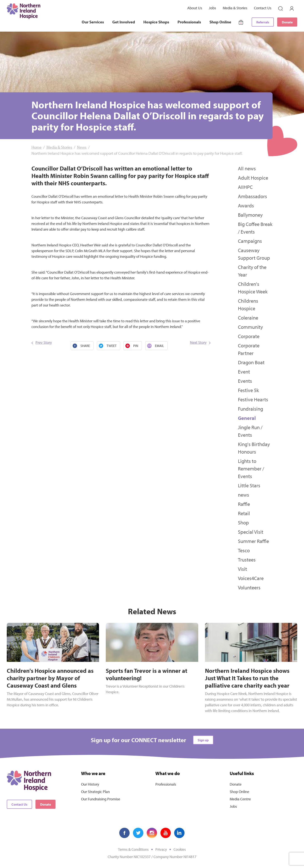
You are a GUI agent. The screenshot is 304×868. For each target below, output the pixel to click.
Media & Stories (235, 8)
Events (245, 381)
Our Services (93, 22)
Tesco (244, 550)
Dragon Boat (251, 362)
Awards (246, 206)
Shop (243, 523)
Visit (242, 569)
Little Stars (249, 485)
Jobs (212, 8)
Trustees (247, 560)
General (247, 418)
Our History (90, 784)
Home (37, 147)
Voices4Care (251, 578)
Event (244, 372)
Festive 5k (248, 390)
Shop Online (220, 22)
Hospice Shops (156, 22)
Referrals (263, 22)
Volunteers (249, 587)
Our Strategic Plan (95, 792)
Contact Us (263, 8)
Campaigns (250, 241)
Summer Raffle (253, 541)
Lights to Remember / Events (251, 469)
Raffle (244, 504)
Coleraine (248, 318)
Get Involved (124, 22)
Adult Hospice (253, 178)
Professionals (189, 22)
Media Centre (240, 799)
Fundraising (250, 409)
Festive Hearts (253, 399)
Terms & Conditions (133, 849)
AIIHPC (245, 187)
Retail (244, 513)
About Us (195, 8)
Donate (287, 22)
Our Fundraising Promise (101, 799)
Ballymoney (250, 215)
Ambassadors (252, 196)
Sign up (203, 740)
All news (247, 168)
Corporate (249, 336)
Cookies (180, 849)
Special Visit (251, 532)
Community (250, 327)
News (82, 147)
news (244, 495)
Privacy (161, 849)
